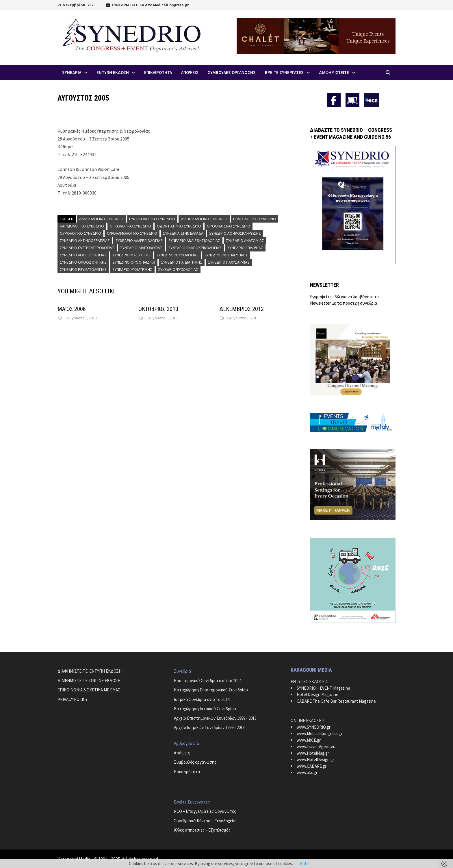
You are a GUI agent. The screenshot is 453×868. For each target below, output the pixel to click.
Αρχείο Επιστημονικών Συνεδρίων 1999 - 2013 (215, 718)
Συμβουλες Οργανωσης (232, 72)
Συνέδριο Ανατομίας (245, 240)
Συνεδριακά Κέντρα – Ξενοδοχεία (205, 821)
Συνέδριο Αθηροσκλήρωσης (235, 233)
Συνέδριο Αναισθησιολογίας (194, 240)
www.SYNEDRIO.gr (314, 727)
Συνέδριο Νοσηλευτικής (226, 255)
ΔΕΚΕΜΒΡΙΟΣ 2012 (242, 309)
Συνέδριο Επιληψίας (245, 248)
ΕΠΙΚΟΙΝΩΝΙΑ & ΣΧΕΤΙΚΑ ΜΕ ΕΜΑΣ (89, 690)
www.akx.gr (307, 772)
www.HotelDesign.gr (315, 759)
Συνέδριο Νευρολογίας (177, 255)
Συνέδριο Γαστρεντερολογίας (87, 248)
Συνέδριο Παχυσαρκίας (229, 262)
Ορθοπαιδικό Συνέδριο (229, 226)
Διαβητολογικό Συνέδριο (204, 219)
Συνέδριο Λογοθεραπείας (83, 255)
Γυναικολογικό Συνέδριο (152, 219)
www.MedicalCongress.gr (320, 733)
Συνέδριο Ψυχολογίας (178, 269)
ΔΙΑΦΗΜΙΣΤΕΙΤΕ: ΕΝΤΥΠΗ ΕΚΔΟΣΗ (90, 671)
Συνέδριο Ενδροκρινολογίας (195, 248)
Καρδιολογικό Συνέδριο (82, 226)
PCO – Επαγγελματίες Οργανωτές (205, 811)
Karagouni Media (74, 859)
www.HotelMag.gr (313, 753)
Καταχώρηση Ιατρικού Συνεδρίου (205, 709)
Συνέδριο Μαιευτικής (131, 255)
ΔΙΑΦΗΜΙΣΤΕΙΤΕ (334, 72)
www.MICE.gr (309, 740)
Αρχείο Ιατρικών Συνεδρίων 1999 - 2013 (209, 727)
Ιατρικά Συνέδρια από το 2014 (202, 699)
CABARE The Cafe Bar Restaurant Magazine (336, 701)
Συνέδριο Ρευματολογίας (83, 269)
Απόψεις (182, 753)
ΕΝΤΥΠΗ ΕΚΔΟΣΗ (113, 72)
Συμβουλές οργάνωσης (195, 762)
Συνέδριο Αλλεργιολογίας (139, 240)
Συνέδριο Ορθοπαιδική (134, 262)
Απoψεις (190, 72)
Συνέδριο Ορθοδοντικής (83, 262)
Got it (305, 864)
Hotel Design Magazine (318, 694)
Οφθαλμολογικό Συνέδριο (132, 233)
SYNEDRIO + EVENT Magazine (323, 688)
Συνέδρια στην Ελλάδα (183, 233)
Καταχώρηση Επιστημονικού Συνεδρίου (211, 690)
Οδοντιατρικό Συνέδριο (179, 226)
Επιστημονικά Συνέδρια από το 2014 (208, 681)
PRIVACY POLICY (73, 699)
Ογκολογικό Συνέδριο (130, 226)
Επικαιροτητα (158, 72)
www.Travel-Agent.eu (316, 746)
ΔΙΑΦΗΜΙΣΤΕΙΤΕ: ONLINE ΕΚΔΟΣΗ (89, 681)
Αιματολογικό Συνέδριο (101, 219)
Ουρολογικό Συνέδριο (80, 233)
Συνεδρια (72, 72)
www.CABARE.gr (312, 766)
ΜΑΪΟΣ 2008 (72, 309)
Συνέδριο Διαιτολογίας (141, 248)
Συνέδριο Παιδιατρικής (182, 262)
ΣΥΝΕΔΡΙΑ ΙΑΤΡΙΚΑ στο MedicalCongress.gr (147, 5)
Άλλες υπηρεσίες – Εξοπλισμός (202, 830)
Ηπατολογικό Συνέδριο (255, 219)
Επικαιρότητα (187, 772)
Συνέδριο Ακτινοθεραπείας (85, 240)
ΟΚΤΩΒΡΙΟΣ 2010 (158, 309)
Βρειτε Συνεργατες (284, 72)
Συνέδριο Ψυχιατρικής (132, 269)
